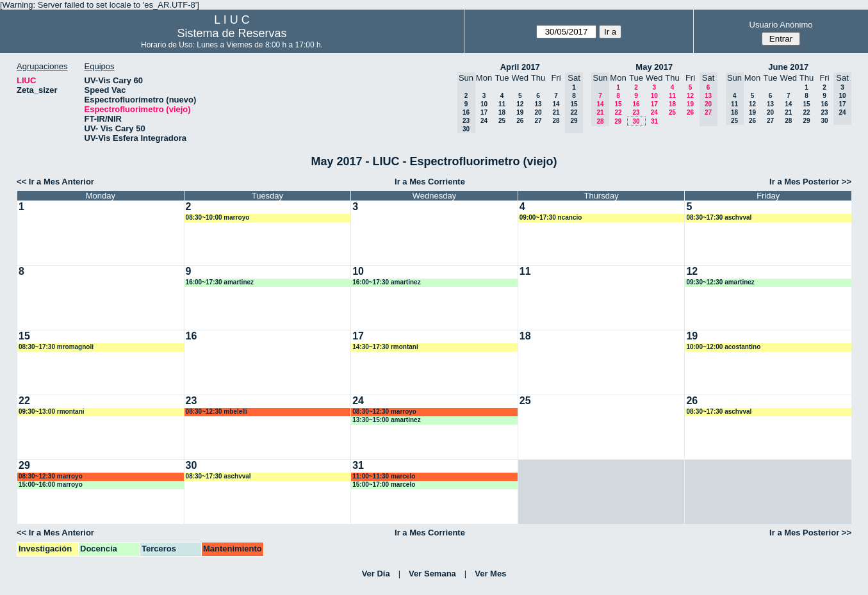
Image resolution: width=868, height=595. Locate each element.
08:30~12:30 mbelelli (217, 412)
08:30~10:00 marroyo (218, 217)
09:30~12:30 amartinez (720, 282)
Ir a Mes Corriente (430, 182)
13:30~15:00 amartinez (386, 420)
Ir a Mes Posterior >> (810, 182)
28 (556, 121)
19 (520, 112)
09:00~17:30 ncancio (551, 217)
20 (538, 112)
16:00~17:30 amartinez (220, 282)
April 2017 (520, 67)
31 (654, 121)
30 (636, 121)
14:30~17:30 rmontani (385, 347)
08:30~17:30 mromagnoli (56, 347)
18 (502, 112)
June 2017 (788, 67)
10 (484, 104)
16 (636, 104)
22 (618, 112)
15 (618, 104)
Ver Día (376, 574)
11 (502, 104)
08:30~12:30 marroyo (384, 412)
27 (538, 121)
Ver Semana (432, 574)
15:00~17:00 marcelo (384, 485)
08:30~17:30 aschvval (719, 217)
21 (556, 112)
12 (520, 104)
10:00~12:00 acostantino (723, 347)
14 (556, 104)
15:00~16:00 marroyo (51, 485)
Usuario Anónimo (781, 25)
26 (520, 121)
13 (538, 104)
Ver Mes (490, 574)
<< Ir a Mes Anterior (55, 182)
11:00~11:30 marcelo (384, 476)
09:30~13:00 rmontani (52, 412)
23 (636, 112)
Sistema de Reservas (232, 33)
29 (618, 121)
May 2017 (654, 67)
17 (484, 112)
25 (502, 121)
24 (484, 121)
